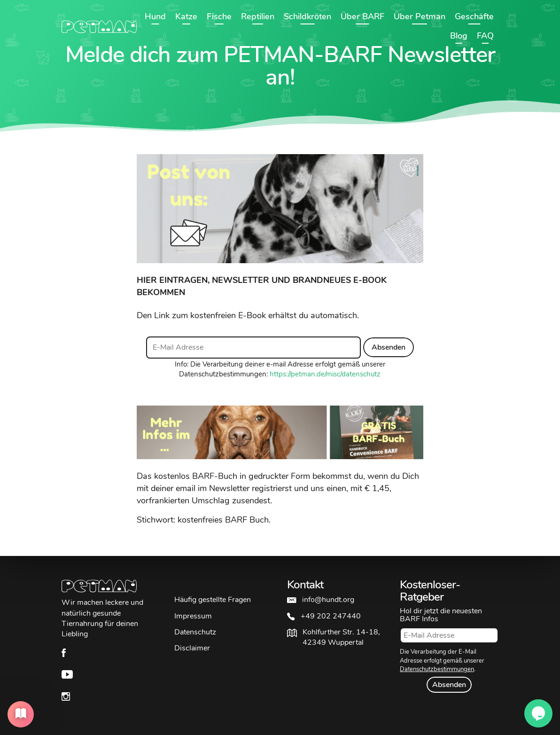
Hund (155, 16)
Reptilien (258, 16)
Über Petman (420, 16)
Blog (459, 36)
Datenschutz (195, 632)
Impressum (193, 616)
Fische (219, 16)
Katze (186, 16)
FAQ (485, 36)
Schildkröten (307, 16)
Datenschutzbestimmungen (437, 669)
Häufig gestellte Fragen (213, 600)
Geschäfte (474, 16)
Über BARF (362, 16)
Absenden (389, 347)
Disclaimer (192, 648)
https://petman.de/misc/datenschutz (325, 374)
